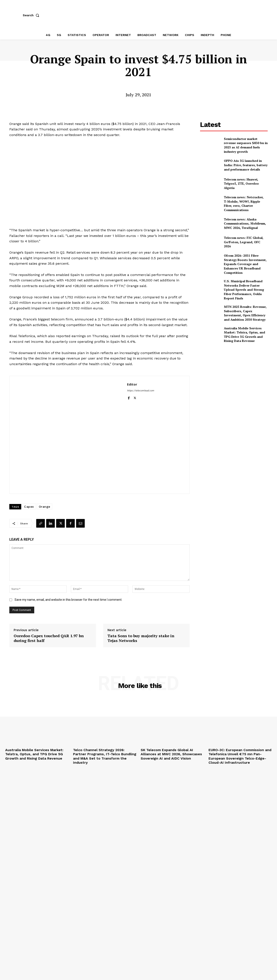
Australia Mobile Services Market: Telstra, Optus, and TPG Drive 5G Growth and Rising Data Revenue (244, 335)
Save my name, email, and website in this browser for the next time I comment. (68, 600)
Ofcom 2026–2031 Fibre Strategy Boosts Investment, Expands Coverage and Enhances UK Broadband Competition (245, 264)
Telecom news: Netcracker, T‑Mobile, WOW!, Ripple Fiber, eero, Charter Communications (244, 204)
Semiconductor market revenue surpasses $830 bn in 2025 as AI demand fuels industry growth (246, 145)
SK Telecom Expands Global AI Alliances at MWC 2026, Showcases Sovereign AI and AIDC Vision (171, 754)
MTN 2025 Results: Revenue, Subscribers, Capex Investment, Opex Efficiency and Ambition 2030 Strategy (245, 313)
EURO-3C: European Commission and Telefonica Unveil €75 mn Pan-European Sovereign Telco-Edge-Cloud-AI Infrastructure (240, 756)
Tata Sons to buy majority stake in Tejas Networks (141, 638)
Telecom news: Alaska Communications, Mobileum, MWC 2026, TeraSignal (245, 223)
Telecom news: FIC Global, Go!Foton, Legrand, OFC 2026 (244, 242)
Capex (29, 507)
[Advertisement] (234, 377)
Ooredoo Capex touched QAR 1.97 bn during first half (49, 638)
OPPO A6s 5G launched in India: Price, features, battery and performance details (246, 165)
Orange (45, 507)
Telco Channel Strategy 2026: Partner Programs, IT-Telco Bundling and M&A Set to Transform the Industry (105, 756)
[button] (32, 15)
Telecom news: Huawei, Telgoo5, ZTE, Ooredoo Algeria (241, 184)
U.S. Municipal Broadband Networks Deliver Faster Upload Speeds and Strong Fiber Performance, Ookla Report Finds (244, 290)
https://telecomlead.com (141, 391)
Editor (132, 384)
